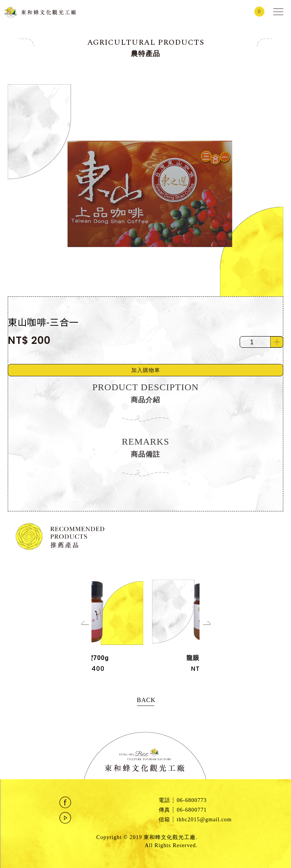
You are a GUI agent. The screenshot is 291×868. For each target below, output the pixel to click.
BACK (146, 700)
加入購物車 (146, 370)
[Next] (210, 629)
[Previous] (89, 629)
